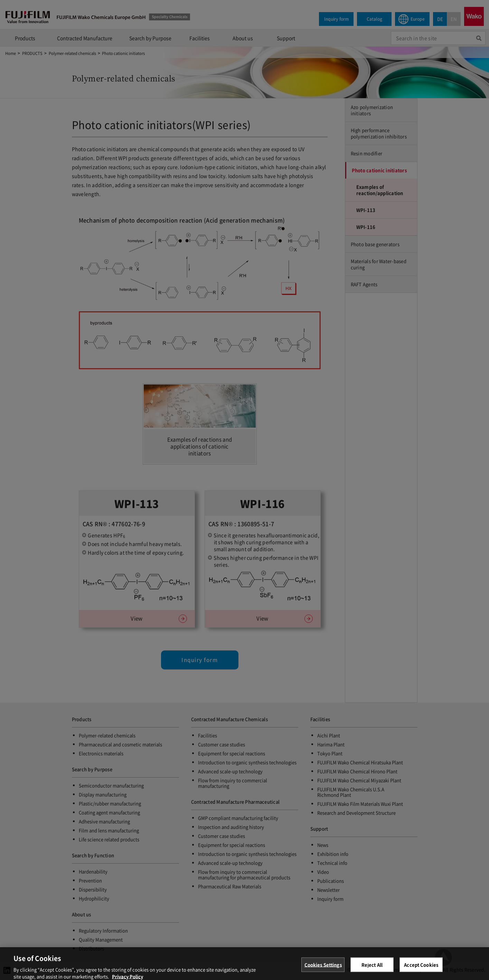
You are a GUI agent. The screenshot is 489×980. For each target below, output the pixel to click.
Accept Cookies (421, 968)
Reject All (372, 968)
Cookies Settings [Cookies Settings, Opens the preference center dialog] (323, 968)
